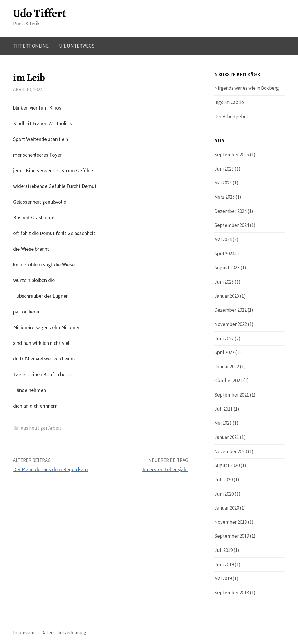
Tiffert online (31, 46)
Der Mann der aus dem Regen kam (50, 469)
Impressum (24, 633)
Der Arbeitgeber (231, 116)
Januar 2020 (227, 508)
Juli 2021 (223, 409)
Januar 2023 (227, 296)
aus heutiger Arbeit (41, 428)
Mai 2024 (223, 239)
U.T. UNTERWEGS (77, 46)
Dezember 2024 (230, 211)
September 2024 (232, 225)
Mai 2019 (223, 578)
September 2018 (232, 593)
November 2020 (231, 451)
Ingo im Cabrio (229, 102)
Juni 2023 (224, 282)
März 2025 (224, 197)
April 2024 (224, 254)
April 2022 (224, 352)
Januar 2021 (227, 437)
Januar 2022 (227, 367)
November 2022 (231, 324)
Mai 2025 (223, 183)
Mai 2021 (223, 423)
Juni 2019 (224, 564)
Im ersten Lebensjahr (165, 469)
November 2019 (231, 522)
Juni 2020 (224, 494)
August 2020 (227, 465)
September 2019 (232, 536)
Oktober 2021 (228, 381)
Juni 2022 (224, 338)
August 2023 (227, 268)
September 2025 (232, 155)
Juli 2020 (223, 480)
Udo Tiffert (40, 13)
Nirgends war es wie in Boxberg (247, 88)
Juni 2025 (224, 169)
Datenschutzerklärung (64, 633)
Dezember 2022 (230, 310)
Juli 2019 (223, 550)
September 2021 (232, 395)
